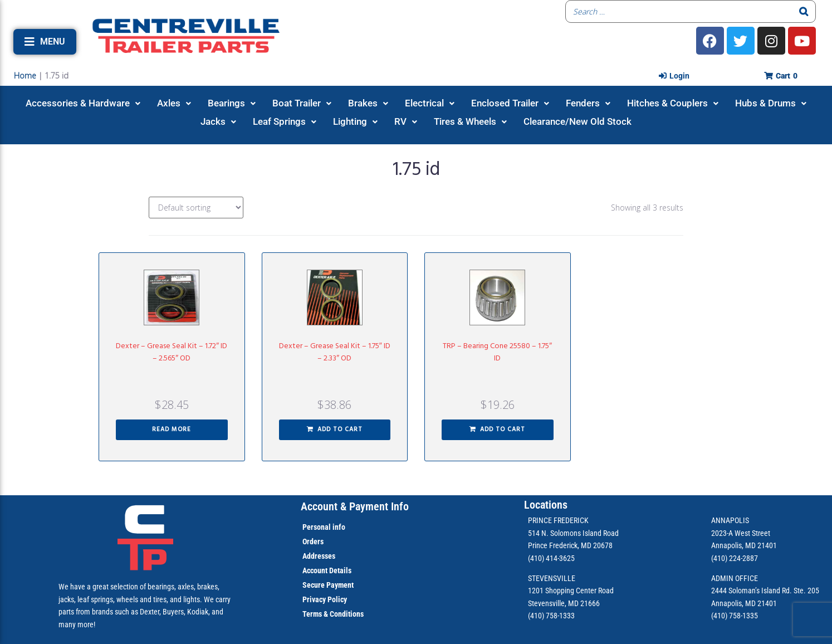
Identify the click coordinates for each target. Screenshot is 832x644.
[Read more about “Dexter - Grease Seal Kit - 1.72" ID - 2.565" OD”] (172, 430)
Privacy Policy (325, 599)
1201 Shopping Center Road (571, 591)
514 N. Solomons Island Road (573, 533)
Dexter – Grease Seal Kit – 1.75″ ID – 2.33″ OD (335, 352)
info (338, 527)
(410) (719, 616)
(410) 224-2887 (735, 558)
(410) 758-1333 (551, 616)
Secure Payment (328, 585)
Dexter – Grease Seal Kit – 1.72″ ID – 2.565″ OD (172, 352)
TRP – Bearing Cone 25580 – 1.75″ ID (497, 352)
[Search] (804, 11)
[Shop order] (196, 208)
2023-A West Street (741, 533)
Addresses (319, 556)
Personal (317, 527)
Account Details (327, 570)
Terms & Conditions (333, 614)
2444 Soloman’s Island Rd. (752, 591)
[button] (45, 42)
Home (25, 75)
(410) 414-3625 (551, 558)
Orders (313, 541)
